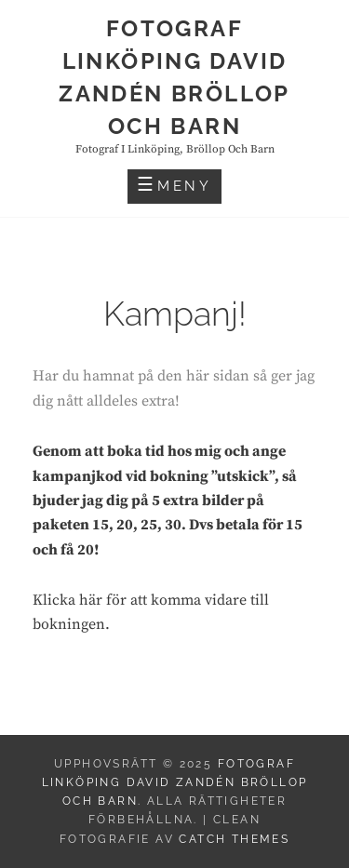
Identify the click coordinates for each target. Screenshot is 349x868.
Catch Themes (234, 839)
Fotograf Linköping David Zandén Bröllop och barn (175, 783)
